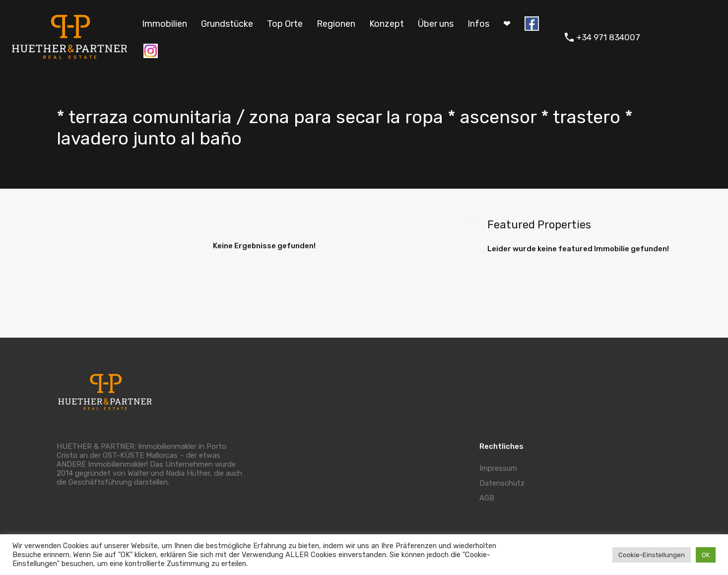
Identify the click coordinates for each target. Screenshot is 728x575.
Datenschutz (502, 483)
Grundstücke (227, 24)
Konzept (387, 24)
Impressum (498, 468)
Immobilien (165, 24)
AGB (487, 498)
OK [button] (706, 555)
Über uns (436, 24)
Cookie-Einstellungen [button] (652, 555)
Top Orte (285, 24)
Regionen (336, 24)
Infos (478, 24)
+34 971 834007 (608, 37)
